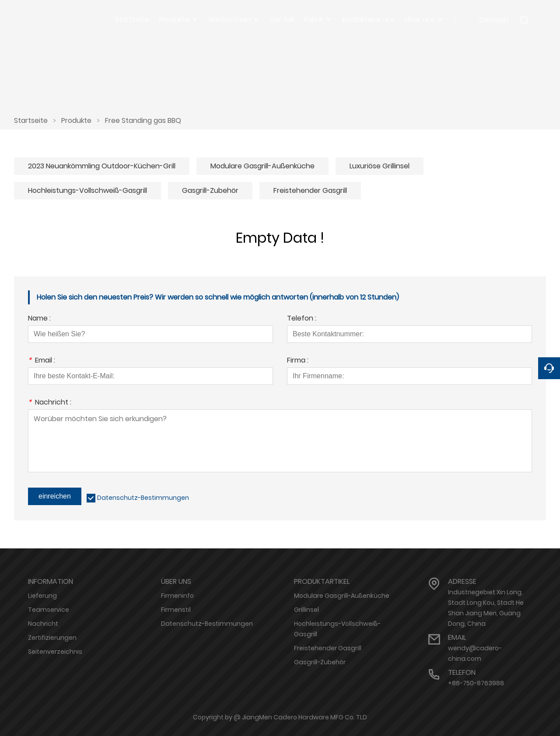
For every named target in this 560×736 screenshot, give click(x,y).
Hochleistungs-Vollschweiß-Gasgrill (87, 190)
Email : (42, 361)
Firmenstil (176, 610)
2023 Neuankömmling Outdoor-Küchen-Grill (102, 166)
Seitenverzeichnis (55, 652)
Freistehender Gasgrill (310, 190)
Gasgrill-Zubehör (210, 190)
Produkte (76, 120)
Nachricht (43, 624)
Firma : (298, 361)
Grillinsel (306, 610)
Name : (39, 319)
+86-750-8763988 (476, 683)
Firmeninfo (177, 596)
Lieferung (42, 596)
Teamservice (49, 610)
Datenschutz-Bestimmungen (143, 498)
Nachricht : (50, 403)
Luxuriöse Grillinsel (380, 166)
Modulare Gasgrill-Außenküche (262, 166)
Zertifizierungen (52, 638)
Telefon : (302, 319)
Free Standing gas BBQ (143, 120)
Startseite (31, 120)
